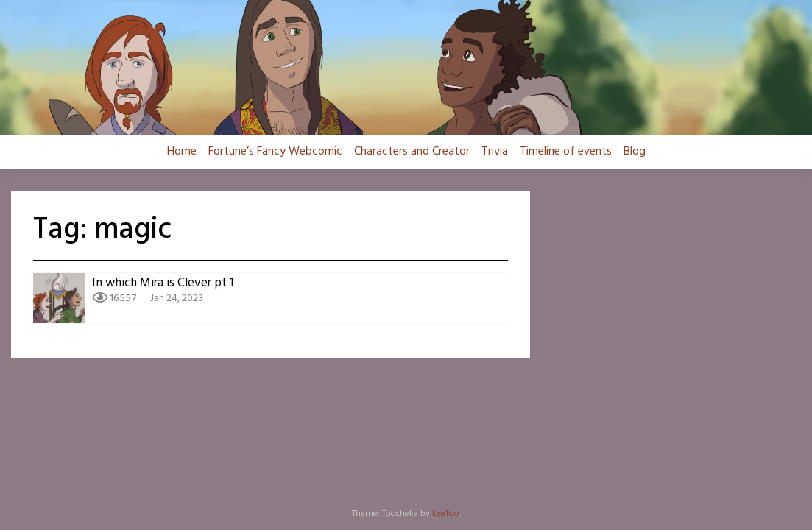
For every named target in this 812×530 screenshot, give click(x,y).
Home (182, 152)
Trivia (495, 152)
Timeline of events (566, 152)
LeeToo (446, 514)
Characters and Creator (412, 152)
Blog (635, 152)
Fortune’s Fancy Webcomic (275, 152)
